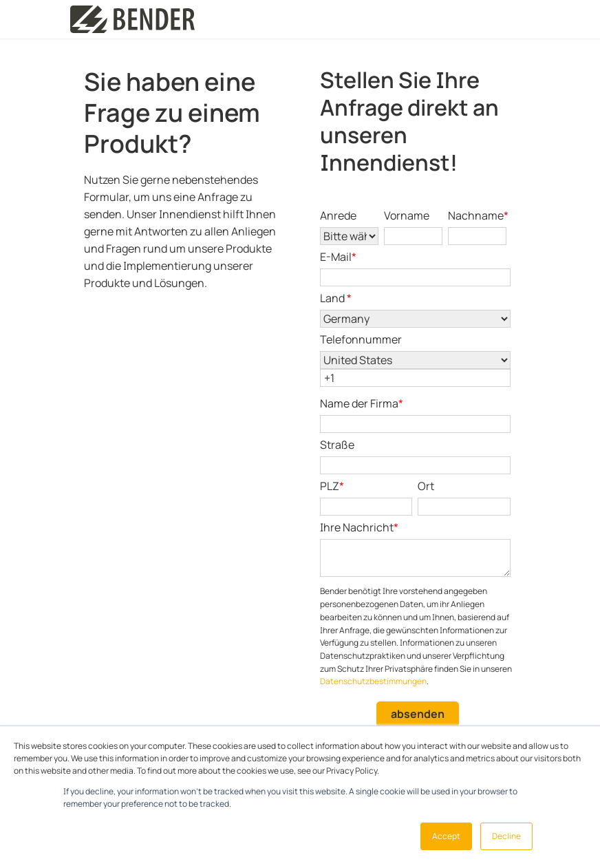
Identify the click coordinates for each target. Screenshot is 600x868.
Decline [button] (506, 836)
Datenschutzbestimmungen (373, 681)
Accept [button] (446, 836)
